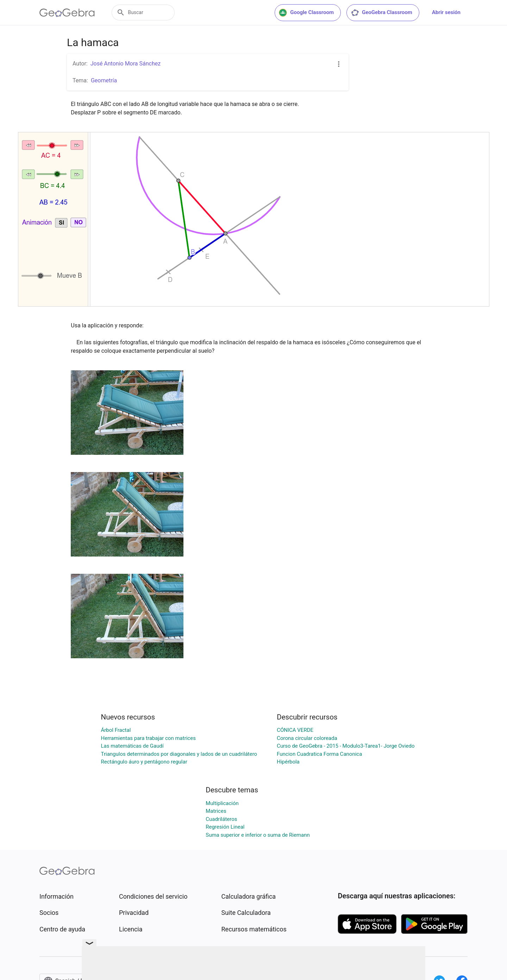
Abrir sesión (446, 12)
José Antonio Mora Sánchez (126, 64)
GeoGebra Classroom (381, 13)
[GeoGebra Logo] (67, 13)
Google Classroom (306, 13)
